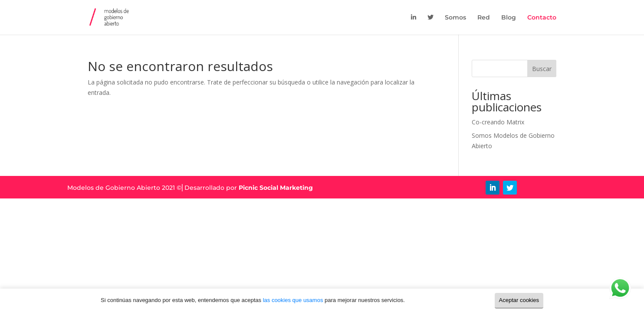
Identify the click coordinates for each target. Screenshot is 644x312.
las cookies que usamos (293, 300)
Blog (509, 18)
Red (484, 18)
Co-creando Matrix (498, 122)
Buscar (542, 69)
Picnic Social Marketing (276, 188)
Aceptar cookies (519, 300)
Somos (455, 18)
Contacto (542, 18)
